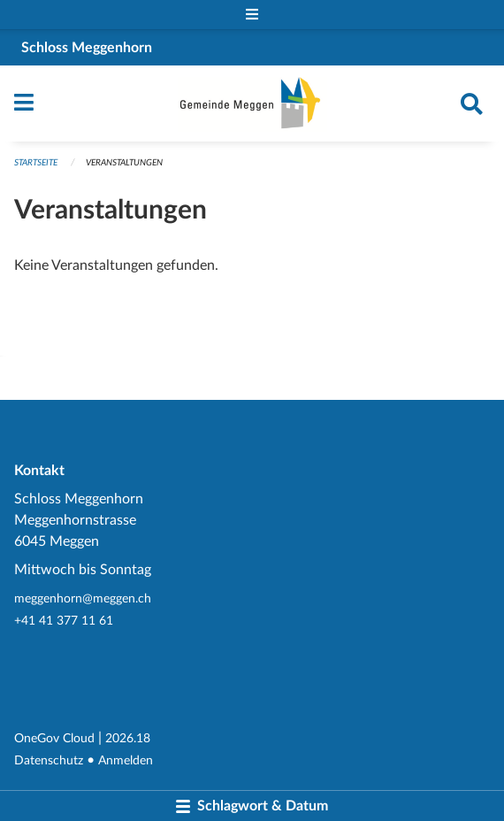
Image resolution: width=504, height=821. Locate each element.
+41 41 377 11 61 (64, 621)
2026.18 (128, 738)
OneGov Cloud (54, 738)
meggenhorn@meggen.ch (83, 598)
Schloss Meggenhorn (87, 48)
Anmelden (126, 760)
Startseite (36, 163)
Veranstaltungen (124, 163)
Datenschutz (49, 760)
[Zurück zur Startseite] (252, 104)
